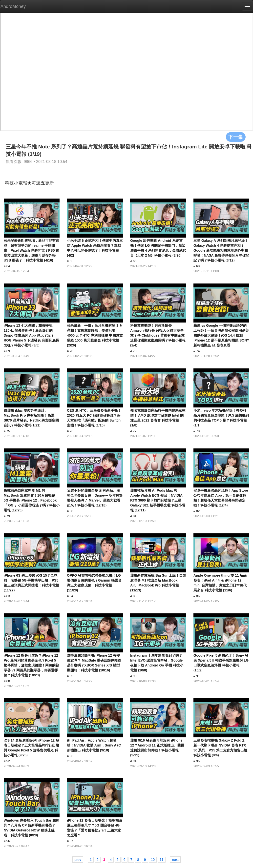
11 (162, 860)
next (175, 860)
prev (78, 860)
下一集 (236, 137)
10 (153, 860)
